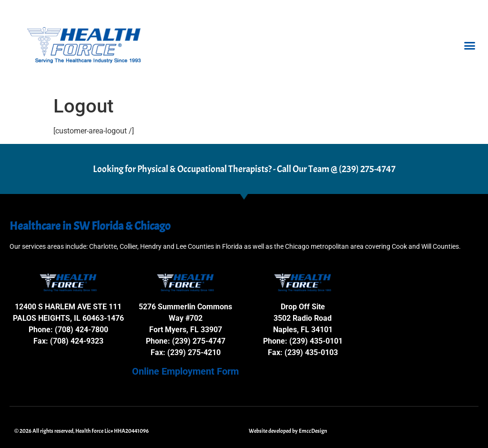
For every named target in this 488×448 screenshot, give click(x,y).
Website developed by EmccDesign (288, 431)
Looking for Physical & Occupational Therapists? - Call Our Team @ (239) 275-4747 (244, 169)
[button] (469, 46)
